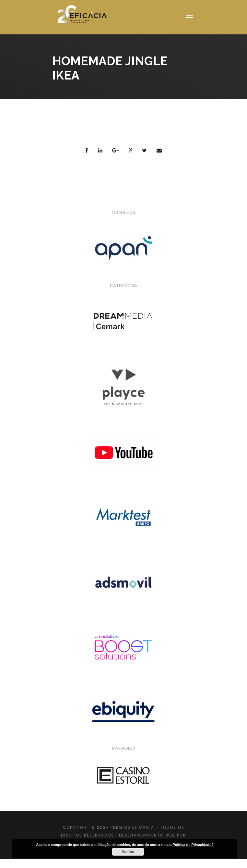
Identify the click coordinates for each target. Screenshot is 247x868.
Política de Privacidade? (193, 845)
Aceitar (128, 852)
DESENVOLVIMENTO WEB (147, 835)
